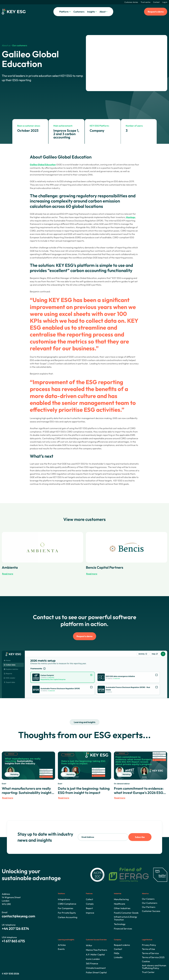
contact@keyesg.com (18, 916)
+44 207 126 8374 (15, 929)
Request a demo (156, 12)
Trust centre (146, 2)
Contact (156, 2)
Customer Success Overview (96, 940)
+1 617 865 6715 (13, 941)
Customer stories (131, 2)
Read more (8, 574)
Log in (165, 2)
